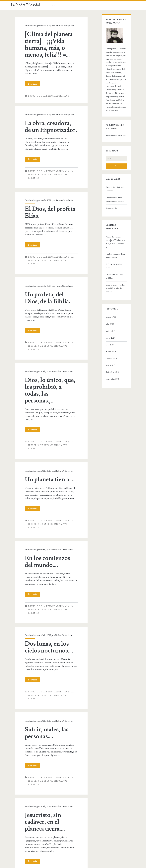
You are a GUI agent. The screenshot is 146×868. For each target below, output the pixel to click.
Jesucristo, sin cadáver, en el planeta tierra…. (51, 770)
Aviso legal (65, 866)
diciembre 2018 (109, 344)
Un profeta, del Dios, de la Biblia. (49, 284)
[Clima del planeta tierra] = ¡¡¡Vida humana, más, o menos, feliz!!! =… (46, 44)
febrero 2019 (108, 330)
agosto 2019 (108, 289)
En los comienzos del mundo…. (49, 524)
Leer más (30, 80)
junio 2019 (107, 303)
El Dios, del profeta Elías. (47, 202)
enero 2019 (108, 337)
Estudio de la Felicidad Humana (45, 93)
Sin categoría (108, 190)
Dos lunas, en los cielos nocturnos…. (46, 606)
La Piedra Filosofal (25, 5)
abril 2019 (107, 317)
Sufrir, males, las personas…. (43, 688)
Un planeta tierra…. (47, 445)
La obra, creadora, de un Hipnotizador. (48, 123)
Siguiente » (63, 836)
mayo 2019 (107, 310)
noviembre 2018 (110, 351)
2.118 (52, 836)
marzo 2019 (108, 323)
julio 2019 (107, 296)
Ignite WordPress (79, 866)
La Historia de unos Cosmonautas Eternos (112, 182)
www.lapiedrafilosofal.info (114, 125)
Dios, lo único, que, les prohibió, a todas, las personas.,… (51, 366)
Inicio (53, 5)
